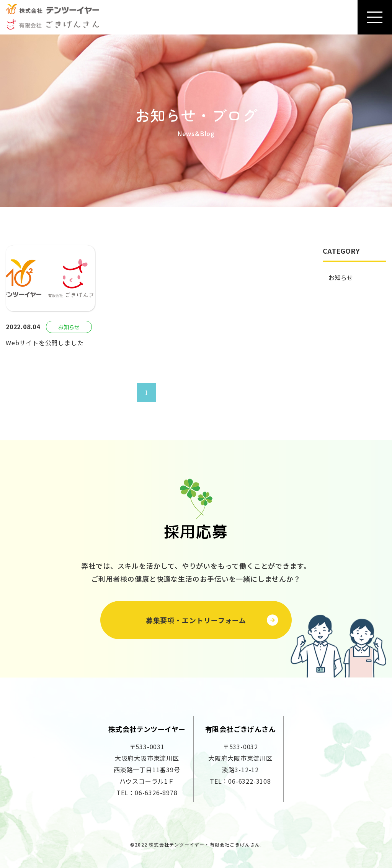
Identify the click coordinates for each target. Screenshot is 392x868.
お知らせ (341, 277)
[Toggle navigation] (375, 17)
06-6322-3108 (250, 781)
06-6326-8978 (156, 793)
